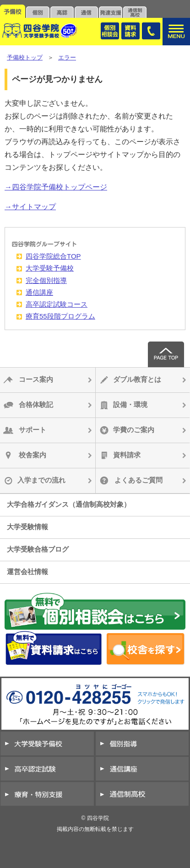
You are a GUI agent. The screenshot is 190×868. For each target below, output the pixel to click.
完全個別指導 (46, 280)
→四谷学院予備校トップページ (56, 187)
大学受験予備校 (50, 268)
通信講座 (39, 292)
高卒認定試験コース (57, 304)
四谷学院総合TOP (53, 256)
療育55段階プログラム (60, 316)
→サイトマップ (30, 207)
